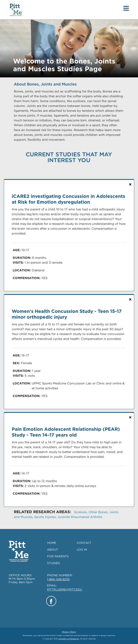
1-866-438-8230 (58, 579)
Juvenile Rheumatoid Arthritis (80, 517)
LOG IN (82, 550)
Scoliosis (80, 512)
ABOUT (53, 550)
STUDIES (54, 563)
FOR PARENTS (58, 556)
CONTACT (84, 543)
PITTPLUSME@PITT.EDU (65, 590)
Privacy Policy (69, 632)
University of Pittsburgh (69, 639)
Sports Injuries (45, 517)
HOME (52, 543)
